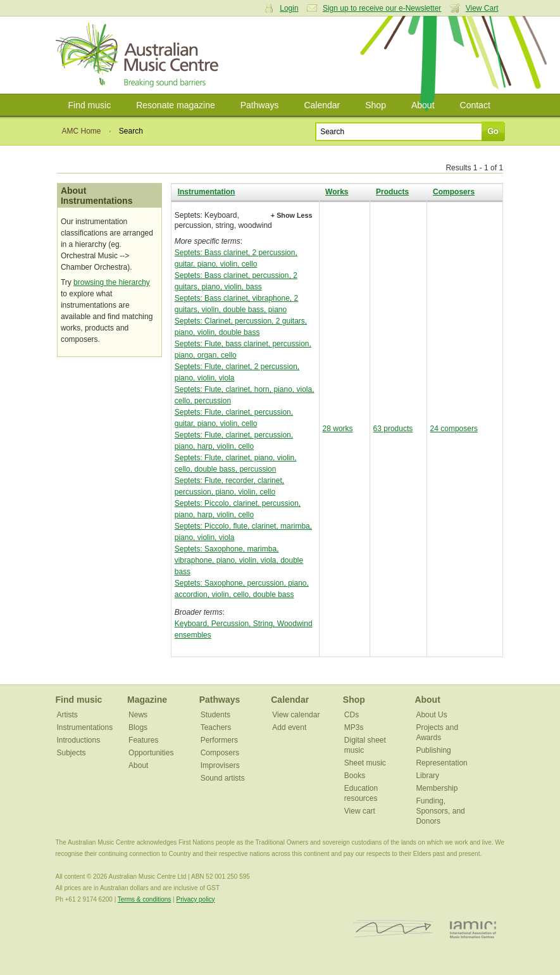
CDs (352, 715)
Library (427, 776)
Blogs (138, 727)
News (138, 715)
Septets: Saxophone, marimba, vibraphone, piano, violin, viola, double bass (239, 560)
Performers (219, 740)
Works (337, 192)
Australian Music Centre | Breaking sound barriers (140, 55)
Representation (441, 763)
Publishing (433, 750)
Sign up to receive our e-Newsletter (382, 8)
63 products (393, 429)
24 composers (454, 429)
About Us (431, 715)
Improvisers (220, 765)
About (423, 105)
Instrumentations (85, 727)
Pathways (260, 105)
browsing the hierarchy (112, 282)
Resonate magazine (176, 105)
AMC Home (82, 131)
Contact (475, 105)
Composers (454, 192)
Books (355, 776)
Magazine (147, 700)
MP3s (354, 727)
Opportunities (151, 753)
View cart (360, 811)
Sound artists (223, 778)
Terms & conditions (144, 899)
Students (215, 715)
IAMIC (473, 929)
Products (392, 192)
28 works (338, 429)
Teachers (216, 727)
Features (143, 740)
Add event (289, 727)
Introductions (79, 740)
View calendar (296, 715)
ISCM (393, 929)
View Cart (482, 8)
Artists (67, 715)
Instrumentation (207, 192)
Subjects (72, 753)
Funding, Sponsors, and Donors (440, 811)
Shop (376, 105)
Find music (90, 105)
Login (289, 8)
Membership (437, 788)
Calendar (322, 105)
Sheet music (365, 763)
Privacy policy (195, 899)
